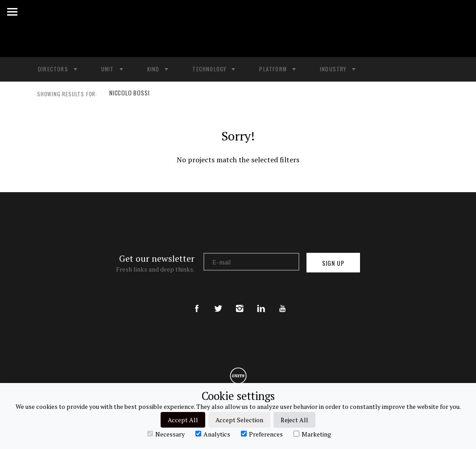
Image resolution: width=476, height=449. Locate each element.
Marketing (312, 434)
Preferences (262, 434)
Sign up (333, 263)
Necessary (166, 434)
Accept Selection (239, 420)
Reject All (294, 420)
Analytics (213, 434)
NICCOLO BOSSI (128, 94)
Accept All (183, 420)
